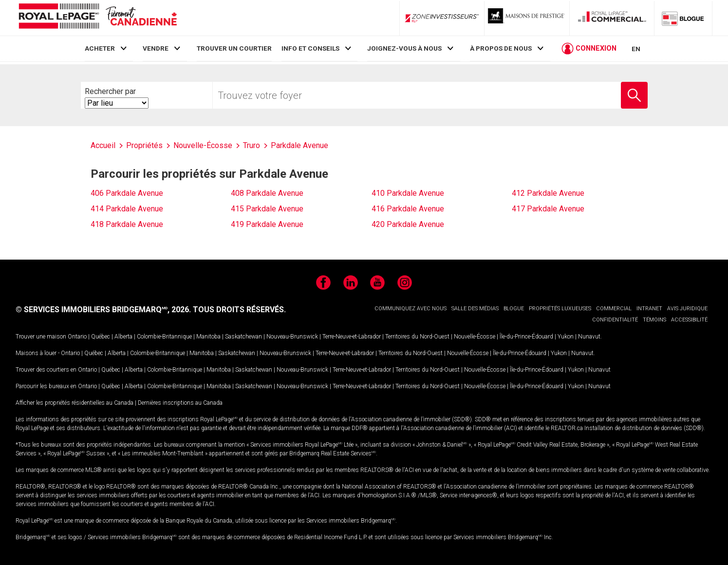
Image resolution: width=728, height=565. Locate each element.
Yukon (566, 337)
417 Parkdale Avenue (548, 209)
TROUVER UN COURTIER (234, 48)
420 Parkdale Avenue (408, 224)
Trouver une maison (41, 337)
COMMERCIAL (614, 309)
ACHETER (100, 48)
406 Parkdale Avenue (127, 193)
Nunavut (589, 337)
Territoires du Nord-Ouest (417, 337)
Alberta (123, 337)
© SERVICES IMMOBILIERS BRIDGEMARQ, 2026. (103, 310)
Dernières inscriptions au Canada (180, 403)
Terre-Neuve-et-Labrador (352, 337)
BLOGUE (514, 309)
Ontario (77, 337)
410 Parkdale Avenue (408, 193)
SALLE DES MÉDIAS (475, 309)
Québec (101, 337)
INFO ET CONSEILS (310, 48)
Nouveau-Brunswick (292, 337)
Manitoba (208, 337)
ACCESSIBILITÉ (689, 320)
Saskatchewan (243, 337)
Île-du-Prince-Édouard (526, 337)
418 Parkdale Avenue (127, 224)
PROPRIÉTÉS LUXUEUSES (560, 309)
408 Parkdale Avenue (267, 193)
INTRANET (649, 309)
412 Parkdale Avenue (548, 193)
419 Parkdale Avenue (267, 224)
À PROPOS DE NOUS (501, 48)
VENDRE (156, 48)
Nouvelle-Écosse (475, 337)
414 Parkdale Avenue (127, 209)
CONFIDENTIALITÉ (615, 320)
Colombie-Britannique (164, 337)
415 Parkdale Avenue (267, 209)
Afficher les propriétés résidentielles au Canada (75, 403)
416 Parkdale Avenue (408, 209)
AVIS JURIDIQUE (687, 309)
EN (636, 50)
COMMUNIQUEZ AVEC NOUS (411, 309)
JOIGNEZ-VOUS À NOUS (404, 48)
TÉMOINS (654, 320)
